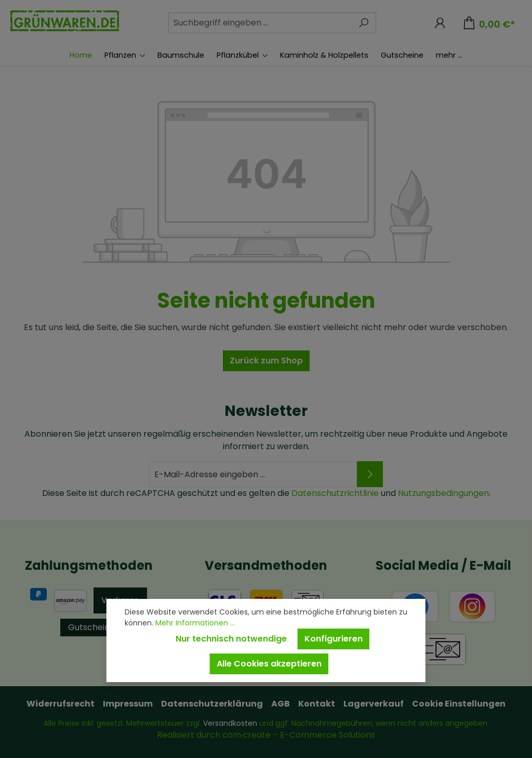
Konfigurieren (334, 639)
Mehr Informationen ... (195, 623)
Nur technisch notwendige (231, 639)
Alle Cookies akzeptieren (269, 664)
